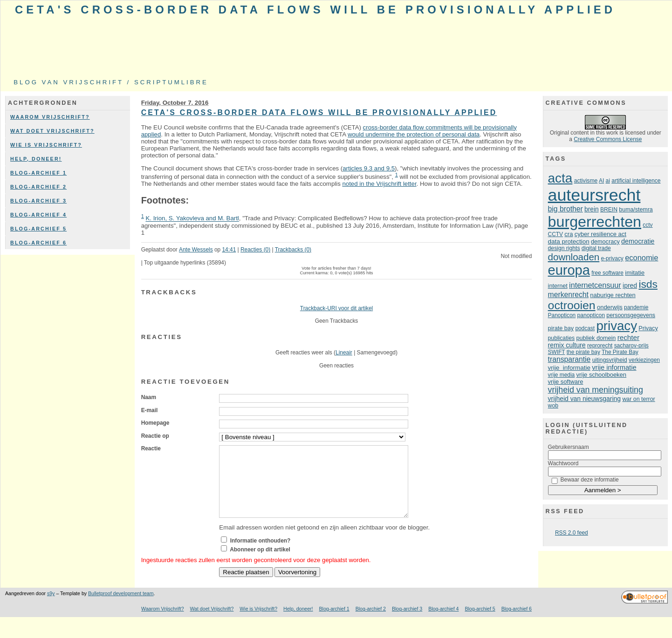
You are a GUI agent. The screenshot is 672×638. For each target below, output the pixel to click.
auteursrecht (594, 195)
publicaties (561, 338)
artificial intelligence (636, 181)
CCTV (555, 234)
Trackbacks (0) (293, 250)
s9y (51, 607)
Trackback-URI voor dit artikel (336, 308)
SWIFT (557, 352)
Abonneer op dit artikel (260, 563)
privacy (617, 326)
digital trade (596, 248)
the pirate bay (583, 352)
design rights (564, 248)
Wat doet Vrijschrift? (52, 131)
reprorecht (600, 346)
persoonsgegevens (631, 315)
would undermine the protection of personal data (414, 134)
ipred (630, 285)
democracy (605, 242)
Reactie (151, 448)
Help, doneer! (36, 159)
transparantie (569, 359)
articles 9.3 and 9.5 (369, 168)
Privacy (648, 328)
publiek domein (596, 338)
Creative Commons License (608, 139)
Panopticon (562, 315)
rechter (628, 337)
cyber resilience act (600, 234)
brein (591, 209)
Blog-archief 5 (38, 229)
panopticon (591, 315)
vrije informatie (569, 368)
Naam (149, 397)
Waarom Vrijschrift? (50, 117)
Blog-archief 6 (38, 243)
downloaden (574, 257)
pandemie (636, 307)
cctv (648, 225)
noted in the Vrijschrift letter (379, 184)
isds (648, 284)
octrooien (572, 305)
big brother (566, 209)
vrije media (562, 375)
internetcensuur (595, 285)
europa (569, 270)
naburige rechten (613, 295)
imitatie (635, 273)
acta (560, 178)
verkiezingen (644, 360)
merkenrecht (568, 295)
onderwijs (610, 307)
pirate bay (561, 328)
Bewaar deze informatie (590, 480)
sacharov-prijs (631, 346)
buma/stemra (636, 210)
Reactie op (155, 436)
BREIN (609, 210)
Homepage (155, 423)
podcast (585, 328)
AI (601, 181)
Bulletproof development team (121, 607)
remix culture (567, 345)
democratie (638, 241)
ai (608, 181)
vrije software (566, 382)
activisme (586, 181)
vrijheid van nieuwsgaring (585, 399)
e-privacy (612, 258)
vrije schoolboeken (602, 375)
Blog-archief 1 (38, 173)
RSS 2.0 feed (572, 533)
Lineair (344, 353)
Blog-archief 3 (38, 201)
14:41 (229, 250)
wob (553, 406)
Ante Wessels (196, 250)
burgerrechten (595, 222)
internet (558, 286)
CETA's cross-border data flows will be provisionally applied (315, 10)
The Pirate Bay (620, 352)
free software (607, 273)
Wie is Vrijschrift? (46, 145)
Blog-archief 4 (38, 215)
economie (641, 258)
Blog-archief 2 (38, 187)
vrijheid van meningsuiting (596, 390)
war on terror (638, 399)
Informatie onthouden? (261, 555)
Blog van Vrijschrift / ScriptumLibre (111, 82)
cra (569, 234)
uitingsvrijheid (610, 360)
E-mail (150, 410)
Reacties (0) (255, 250)
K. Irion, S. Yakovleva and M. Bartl (192, 219)
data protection (569, 241)
